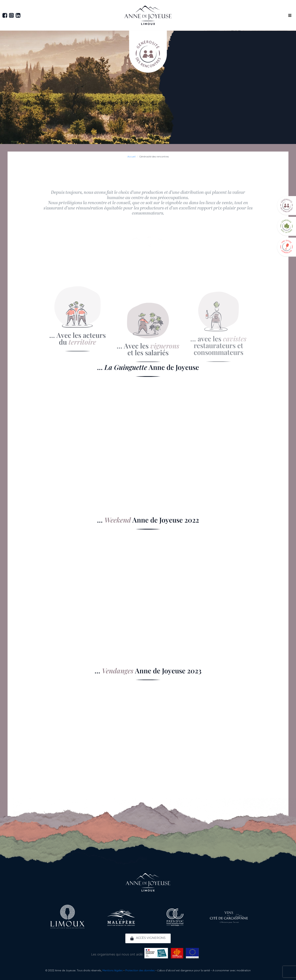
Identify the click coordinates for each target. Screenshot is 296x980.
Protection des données (140, 971)
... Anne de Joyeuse (148, 367)
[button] (290, 15)
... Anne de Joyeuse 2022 (148, 520)
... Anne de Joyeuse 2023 (148, 671)
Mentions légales (113, 971)
